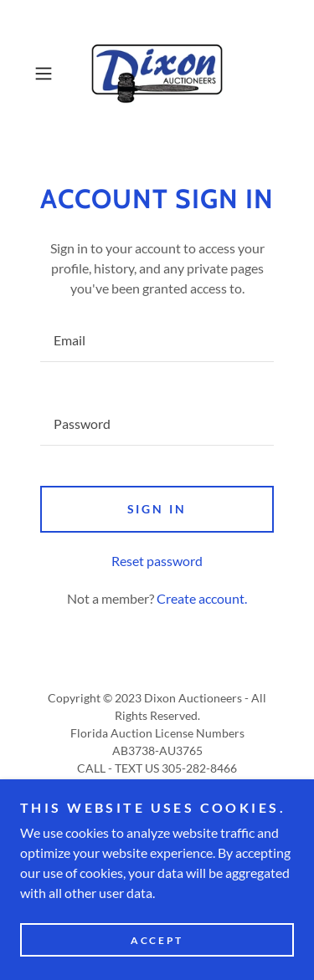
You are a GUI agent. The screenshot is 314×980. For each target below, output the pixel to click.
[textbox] (157, 340)
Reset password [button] (157, 561)
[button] (46, 74)
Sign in (157, 509)
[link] (157, 74)
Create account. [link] (202, 598)
